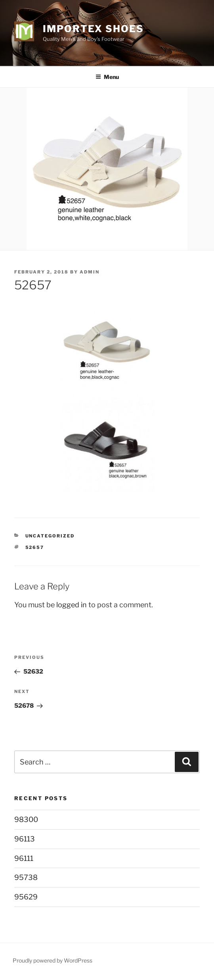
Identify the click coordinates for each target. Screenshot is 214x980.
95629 (26, 897)
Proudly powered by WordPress (53, 960)
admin (90, 272)
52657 (35, 547)
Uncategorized (50, 536)
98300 (26, 819)
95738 (26, 877)
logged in (72, 605)
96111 (24, 858)
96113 (25, 839)
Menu (107, 77)
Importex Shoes (93, 29)
